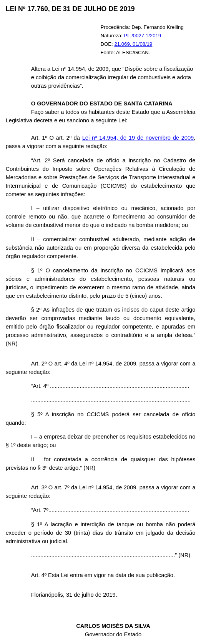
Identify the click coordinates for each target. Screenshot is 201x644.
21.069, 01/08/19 (133, 44)
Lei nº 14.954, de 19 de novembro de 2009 (138, 138)
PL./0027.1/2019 (142, 36)
